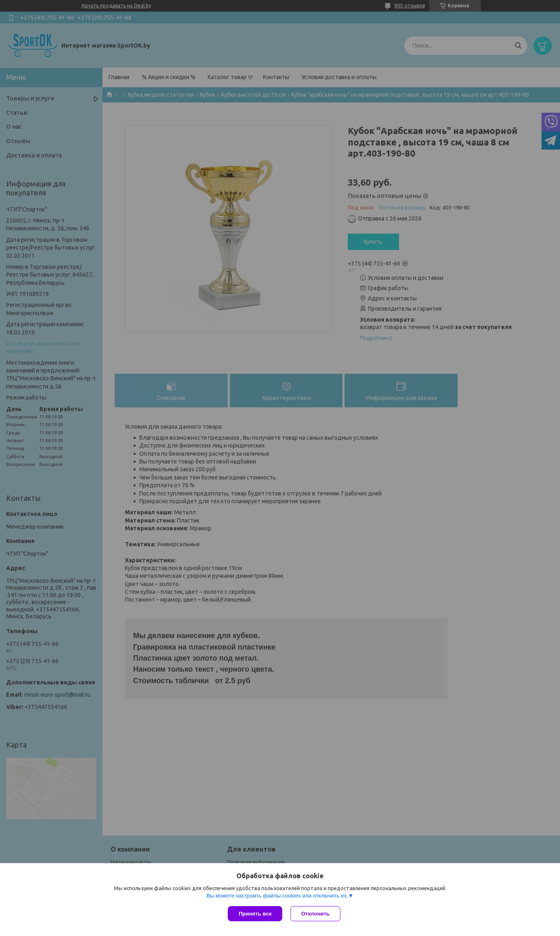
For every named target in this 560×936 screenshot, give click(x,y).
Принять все (255, 914)
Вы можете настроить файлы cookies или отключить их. (277, 896)
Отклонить (315, 914)
